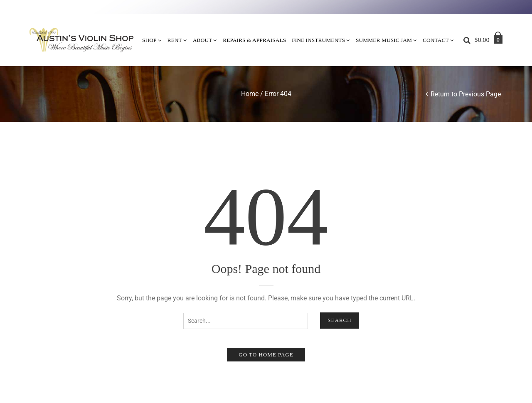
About (203, 40)
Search (339, 320)
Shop (149, 40)
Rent (175, 40)
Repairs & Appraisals (254, 40)
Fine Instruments (318, 40)
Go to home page (266, 355)
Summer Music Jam (384, 40)
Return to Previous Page (466, 94)
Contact (436, 40)
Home (250, 94)
